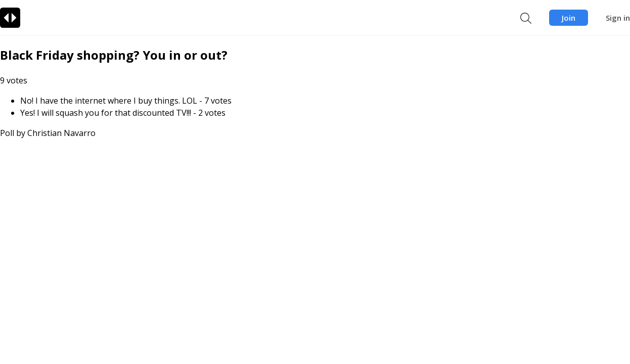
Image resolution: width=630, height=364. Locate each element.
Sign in (618, 18)
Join (569, 18)
